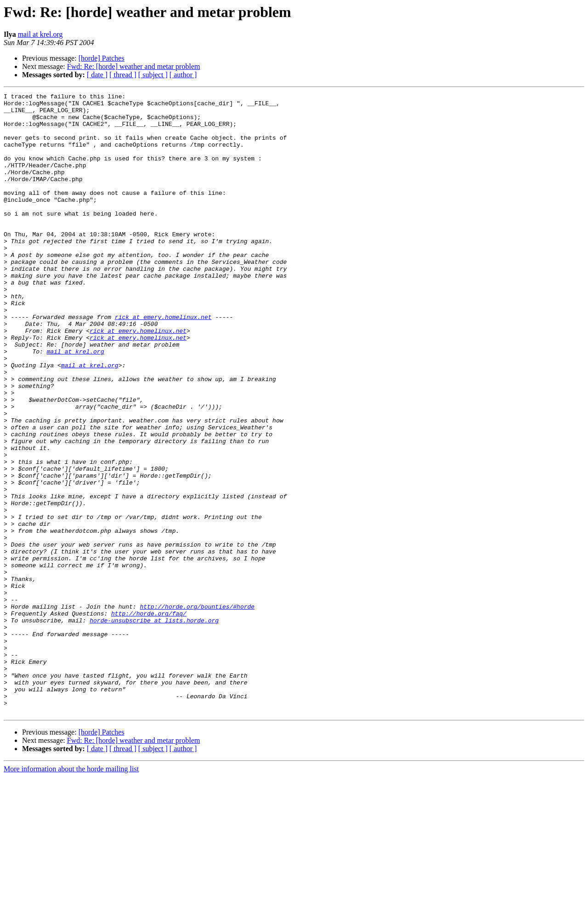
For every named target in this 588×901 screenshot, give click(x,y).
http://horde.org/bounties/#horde (197, 710)
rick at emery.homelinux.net (163, 362)
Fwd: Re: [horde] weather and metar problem (134, 66)
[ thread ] (123, 75)
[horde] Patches (102, 58)
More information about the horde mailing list (71, 893)
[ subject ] (153, 75)
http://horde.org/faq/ (149, 718)
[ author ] (183, 75)
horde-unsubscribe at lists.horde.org (154, 726)
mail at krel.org (40, 34)
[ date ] (97, 75)
